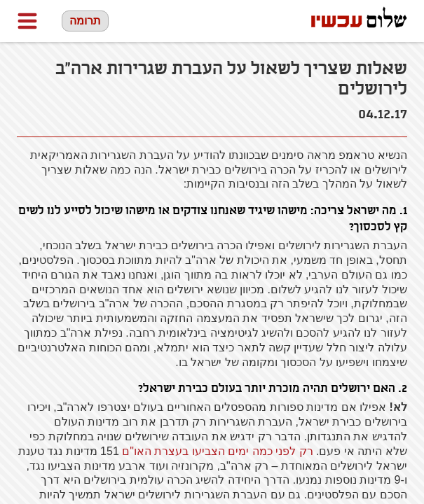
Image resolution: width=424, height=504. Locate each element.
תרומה (85, 21)
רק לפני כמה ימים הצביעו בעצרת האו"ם (219, 451)
